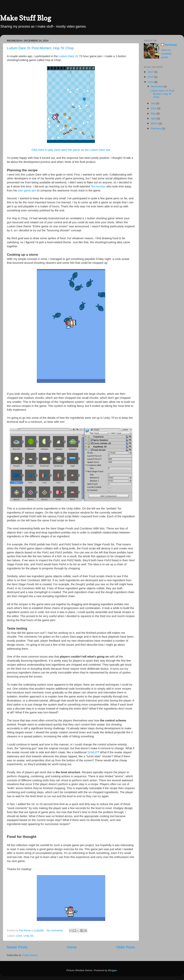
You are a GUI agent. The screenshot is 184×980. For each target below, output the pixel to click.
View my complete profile (166, 54)
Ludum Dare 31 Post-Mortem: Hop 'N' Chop (40, 48)
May (154, 113)
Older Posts (126, 947)
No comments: (55, 930)
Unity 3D (29, 936)
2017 (151, 72)
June (154, 108)
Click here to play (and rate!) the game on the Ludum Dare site (71, 150)
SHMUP (93, 752)
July (154, 103)
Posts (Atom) (30, 955)
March (155, 123)
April (154, 118)
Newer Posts (17, 947)
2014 (151, 82)
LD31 (19, 936)
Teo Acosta (98, 186)
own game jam (27, 190)
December (157, 86)
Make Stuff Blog (26, 18)
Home (72, 947)
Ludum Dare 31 (68, 56)
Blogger (113, 970)
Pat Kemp (171, 45)
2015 (151, 77)
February (156, 128)
